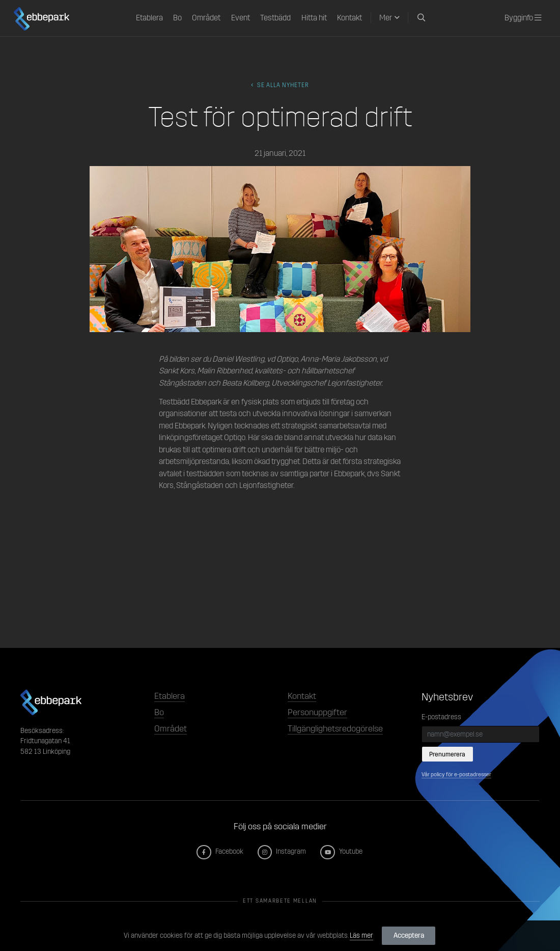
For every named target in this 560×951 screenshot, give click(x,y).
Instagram (282, 851)
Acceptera (409, 935)
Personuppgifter (317, 712)
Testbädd (275, 18)
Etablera (149, 18)
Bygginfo (523, 18)
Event (241, 18)
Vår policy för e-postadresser (456, 775)
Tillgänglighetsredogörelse (335, 729)
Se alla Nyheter (280, 85)
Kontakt (349, 18)
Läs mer (361, 935)
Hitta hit (314, 18)
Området (206, 18)
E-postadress (441, 717)
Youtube (342, 851)
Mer (386, 18)
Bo (177, 18)
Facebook (220, 851)
